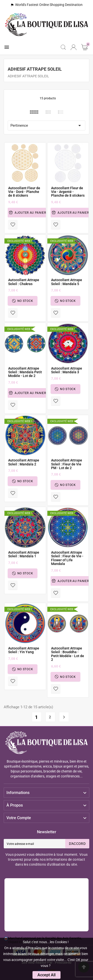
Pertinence (46, 125)
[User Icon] (74, 47)
